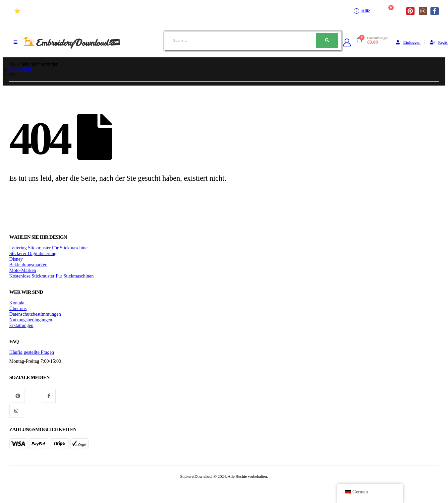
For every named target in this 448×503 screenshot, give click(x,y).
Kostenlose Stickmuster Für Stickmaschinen (52, 276)
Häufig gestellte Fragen (32, 352)
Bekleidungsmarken (28, 265)
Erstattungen (21, 325)
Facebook (49, 396)
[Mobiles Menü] (15, 42)
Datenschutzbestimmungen (35, 314)
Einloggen (408, 42)
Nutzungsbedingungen (31, 320)
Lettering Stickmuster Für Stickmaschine (48, 248)
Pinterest (18, 396)
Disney (16, 259)
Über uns (18, 308)
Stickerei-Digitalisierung (33, 253)
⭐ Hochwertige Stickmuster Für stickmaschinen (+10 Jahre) (83, 11)
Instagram (16, 411)
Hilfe (362, 11)
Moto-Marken (23, 270)
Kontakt (17, 303)
